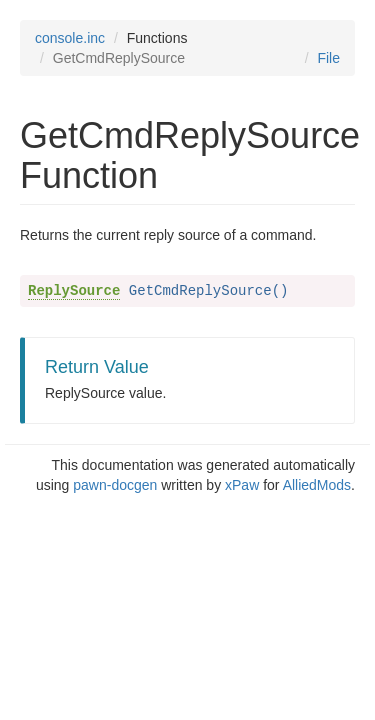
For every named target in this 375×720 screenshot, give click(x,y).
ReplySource (74, 291)
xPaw (242, 485)
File (328, 58)
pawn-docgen (115, 485)
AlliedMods (317, 485)
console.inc (70, 38)
